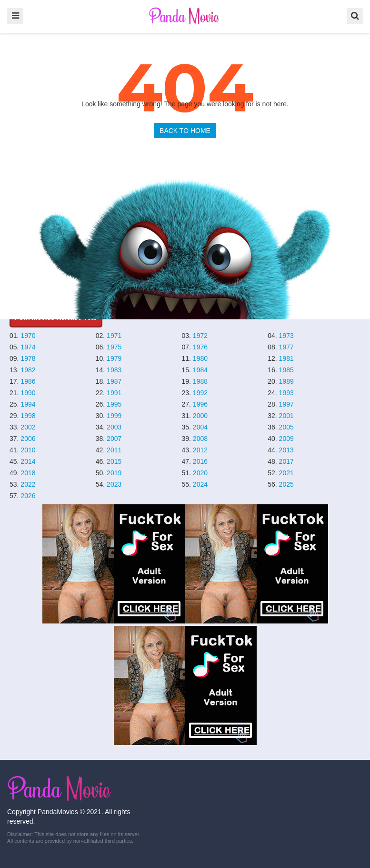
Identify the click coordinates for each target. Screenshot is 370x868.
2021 (286, 473)
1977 (286, 347)
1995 (114, 404)
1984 (200, 370)
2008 (200, 439)
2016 (200, 461)
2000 (200, 416)
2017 (286, 461)
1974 (28, 347)
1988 (200, 381)
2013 (286, 450)
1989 (286, 381)
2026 (28, 496)
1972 (200, 336)
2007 (114, 439)
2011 (114, 450)
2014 (28, 461)
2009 (286, 439)
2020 (200, 473)
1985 (286, 370)
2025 (286, 484)
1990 (28, 393)
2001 (286, 416)
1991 (114, 393)
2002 (28, 427)
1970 (28, 336)
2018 (28, 473)
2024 (200, 484)
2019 (114, 473)
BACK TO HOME (185, 131)
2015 (114, 461)
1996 (200, 404)
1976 (200, 347)
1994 (28, 404)
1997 (286, 404)
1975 (114, 347)
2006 (28, 439)
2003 (114, 427)
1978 (28, 358)
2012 (200, 450)
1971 (114, 336)
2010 (28, 450)
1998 (28, 416)
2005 (286, 427)
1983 (114, 370)
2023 (114, 484)
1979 (114, 358)
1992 (200, 393)
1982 (28, 370)
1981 (286, 358)
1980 (200, 358)
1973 (286, 336)
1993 (286, 393)
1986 (28, 381)
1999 (114, 416)
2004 (200, 427)
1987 (114, 381)
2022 (28, 484)
